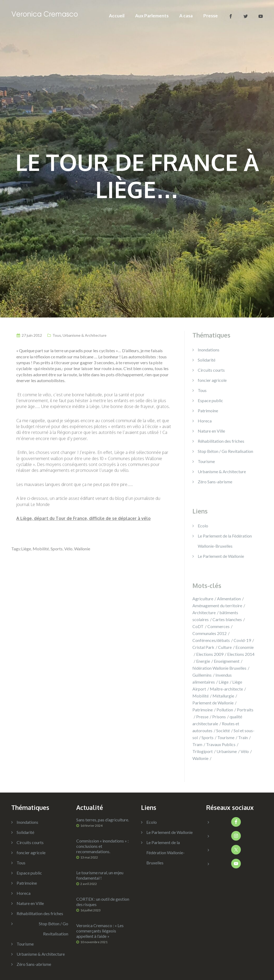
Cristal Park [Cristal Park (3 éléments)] (203, 647)
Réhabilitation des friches (221, 441)
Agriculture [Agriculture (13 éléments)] (203, 599)
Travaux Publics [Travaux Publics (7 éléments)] (221, 744)
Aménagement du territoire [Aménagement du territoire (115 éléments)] (217, 605)
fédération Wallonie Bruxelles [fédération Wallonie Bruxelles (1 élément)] (219, 668)
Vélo (68, 549)
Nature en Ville (211, 431)
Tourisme (206, 461)
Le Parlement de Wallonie (221, 556)
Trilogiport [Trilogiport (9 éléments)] (203, 751)
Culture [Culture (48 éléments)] (225, 647)
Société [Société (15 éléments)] (223, 730)
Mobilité (41, 549)
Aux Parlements (152, 16)
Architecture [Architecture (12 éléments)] (204, 612)
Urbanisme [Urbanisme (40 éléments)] (227, 751)
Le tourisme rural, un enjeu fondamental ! (100, 875)
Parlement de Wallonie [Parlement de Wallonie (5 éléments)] (213, 703)
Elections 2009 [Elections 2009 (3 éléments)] (210, 654)
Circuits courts (211, 370)
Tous (57, 335)
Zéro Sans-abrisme (215, 482)
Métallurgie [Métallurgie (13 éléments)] (223, 696)
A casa (186, 16)
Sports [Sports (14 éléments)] (208, 737)
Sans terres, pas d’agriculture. (103, 820)
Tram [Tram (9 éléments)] (197, 744)
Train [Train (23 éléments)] (243, 737)
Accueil (117, 16)
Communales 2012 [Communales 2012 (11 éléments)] (210, 633)
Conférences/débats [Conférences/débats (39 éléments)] (211, 640)
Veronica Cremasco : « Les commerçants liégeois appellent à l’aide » (100, 931)
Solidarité (207, 360)
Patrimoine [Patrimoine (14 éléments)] (203, 710)
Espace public (210, 400)
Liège (26, 549)
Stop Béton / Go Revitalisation (225, 451)
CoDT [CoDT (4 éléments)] (198, 626)
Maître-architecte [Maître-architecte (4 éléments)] (226, 689)
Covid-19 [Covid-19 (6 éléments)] (242, 640)
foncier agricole (212, 380)
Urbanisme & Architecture (85, 335)
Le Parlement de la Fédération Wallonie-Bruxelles (165, 852)
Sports (57, 549)
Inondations (209, 350)
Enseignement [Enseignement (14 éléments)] (227, 661)
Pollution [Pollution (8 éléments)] (225, 710)
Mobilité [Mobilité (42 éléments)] (201, 696)
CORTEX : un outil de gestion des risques (103, 902)
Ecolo (203, 526)
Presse (211, 16)
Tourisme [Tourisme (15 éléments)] (226, 737)
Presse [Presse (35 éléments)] (202, 717)
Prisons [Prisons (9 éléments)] (219, 717)
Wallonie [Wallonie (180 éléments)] (200, 758)
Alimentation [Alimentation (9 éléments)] (229, 599)
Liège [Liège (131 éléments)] (224, 682)
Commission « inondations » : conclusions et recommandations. (102, 846)
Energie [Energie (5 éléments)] (203, 661)
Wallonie (82, 549)
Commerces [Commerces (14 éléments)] (218, 626)
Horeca (205, 421)
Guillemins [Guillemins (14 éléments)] (202, 675)
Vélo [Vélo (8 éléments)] (245, 751)
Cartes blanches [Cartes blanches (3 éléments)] (227, 619)
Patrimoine (208, 411)
